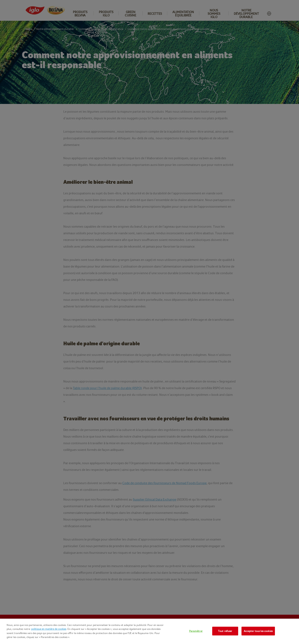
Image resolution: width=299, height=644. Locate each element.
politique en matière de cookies (49, 629)
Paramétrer (196, 631)
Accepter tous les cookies (258, 631)
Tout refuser (225, 631)
